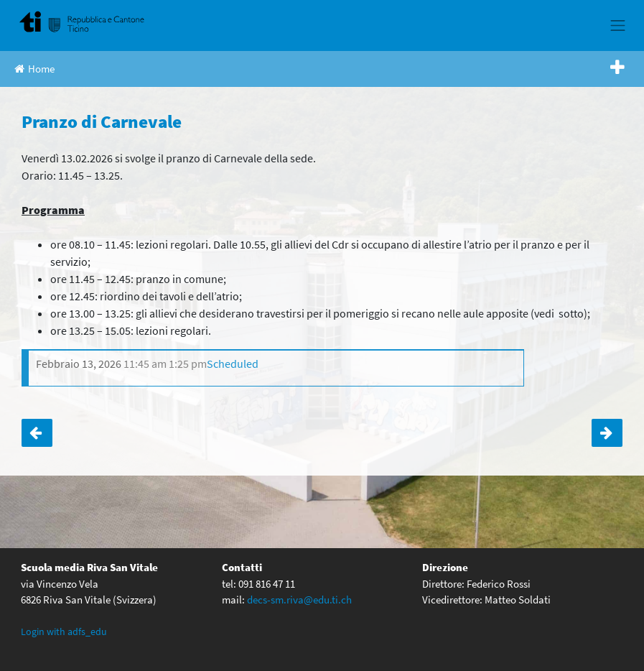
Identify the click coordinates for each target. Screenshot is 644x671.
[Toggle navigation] (618, 25)
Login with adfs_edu (64, 631)
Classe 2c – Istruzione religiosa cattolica (607, 433)
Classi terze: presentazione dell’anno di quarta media (37, 433)
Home (34, 69)
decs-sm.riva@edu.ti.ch (299, 600)
